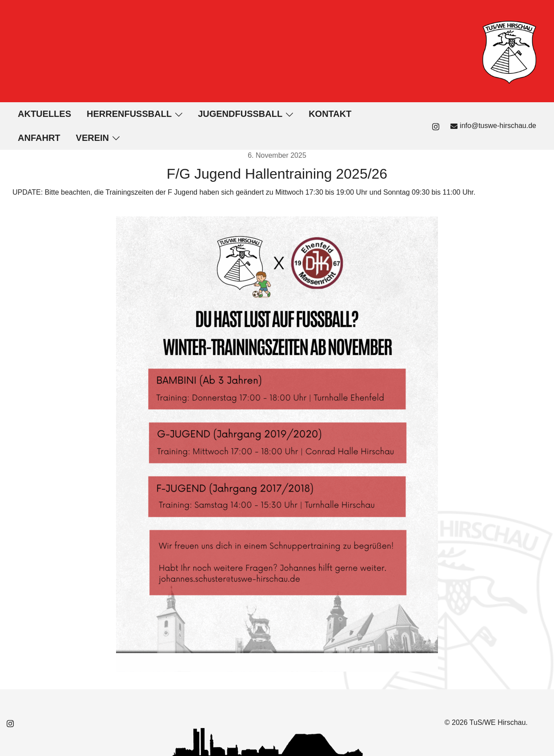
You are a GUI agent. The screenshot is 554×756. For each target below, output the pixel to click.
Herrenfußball (129, 114)
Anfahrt (39, 138)
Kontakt (330, 114)
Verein (92, 138)
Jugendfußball (240, 114)
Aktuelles (44, 114)
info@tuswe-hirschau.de (493, 126)
